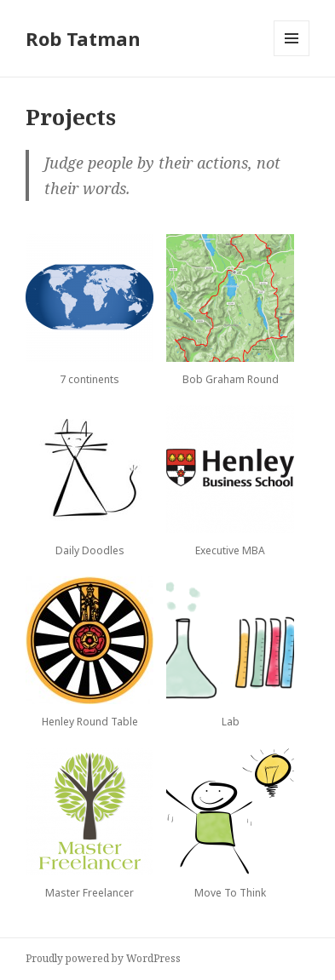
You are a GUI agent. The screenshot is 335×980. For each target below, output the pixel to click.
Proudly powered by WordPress (103, 958)
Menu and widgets (292, 56)
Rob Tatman (83, 38)
